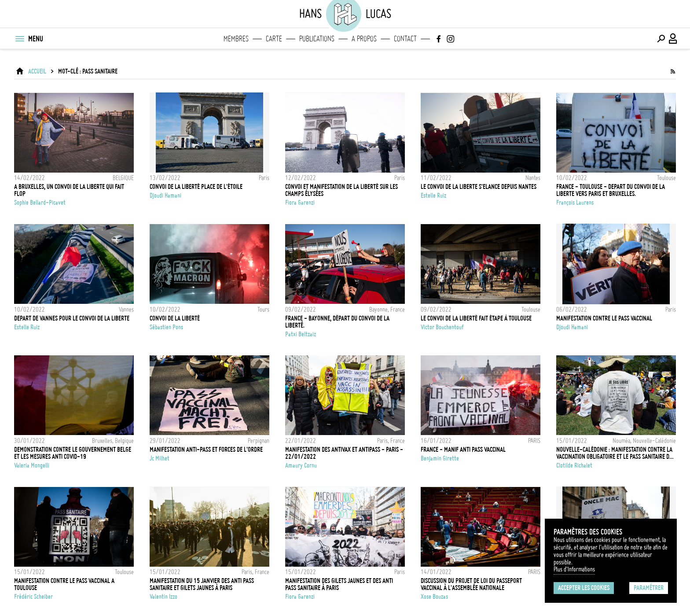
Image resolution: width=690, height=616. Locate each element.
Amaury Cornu (301, 465)
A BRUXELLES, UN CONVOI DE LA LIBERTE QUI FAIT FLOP (69, 190)
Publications (317, 39)
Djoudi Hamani (165, 195)
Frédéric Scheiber (33, 597)
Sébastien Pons (166, 327)
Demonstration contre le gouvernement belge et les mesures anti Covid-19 (73, 453)
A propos (364, 39)
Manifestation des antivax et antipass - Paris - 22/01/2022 (344, 453)
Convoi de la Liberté (175, 318)
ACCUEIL (37, 71)
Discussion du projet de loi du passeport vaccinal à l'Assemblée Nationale (471, 584)
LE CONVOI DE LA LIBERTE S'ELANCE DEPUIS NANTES (479, 187)
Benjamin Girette (440, 458)
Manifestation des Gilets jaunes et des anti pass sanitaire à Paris (339, 584)
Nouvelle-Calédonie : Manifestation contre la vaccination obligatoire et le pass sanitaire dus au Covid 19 (616, 453)
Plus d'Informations (574, 569)
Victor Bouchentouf (442, 327)
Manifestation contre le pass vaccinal (604, 318)
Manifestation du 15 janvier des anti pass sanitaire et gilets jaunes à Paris (202, 584)
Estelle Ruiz (433, 195)
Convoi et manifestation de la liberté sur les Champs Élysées (341, 190)
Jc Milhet (160, 458)
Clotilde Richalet (574, 465)
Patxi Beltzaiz (301, 334)
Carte (274, 39)
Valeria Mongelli (32, 465)
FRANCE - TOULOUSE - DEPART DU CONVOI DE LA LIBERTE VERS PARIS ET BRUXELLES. (611, 190)
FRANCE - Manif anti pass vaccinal (463, 450)
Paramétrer (649, 588)
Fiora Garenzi (300, 203)
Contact (405, 39)
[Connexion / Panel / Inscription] (673, 39)
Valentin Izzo (163, 597)
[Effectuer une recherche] (661, 39)
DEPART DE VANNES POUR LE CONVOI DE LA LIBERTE (72, 318)
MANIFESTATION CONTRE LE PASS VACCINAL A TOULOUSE (64, 584)
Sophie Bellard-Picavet (40, 203)
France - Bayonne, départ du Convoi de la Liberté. (337, 322)
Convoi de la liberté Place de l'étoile (196, 187)
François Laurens (575, 203)
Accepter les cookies (584, 588)
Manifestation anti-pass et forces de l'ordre (206, 450)
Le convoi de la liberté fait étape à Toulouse (476, 318)
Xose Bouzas (434, 597)
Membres (236, 39)
